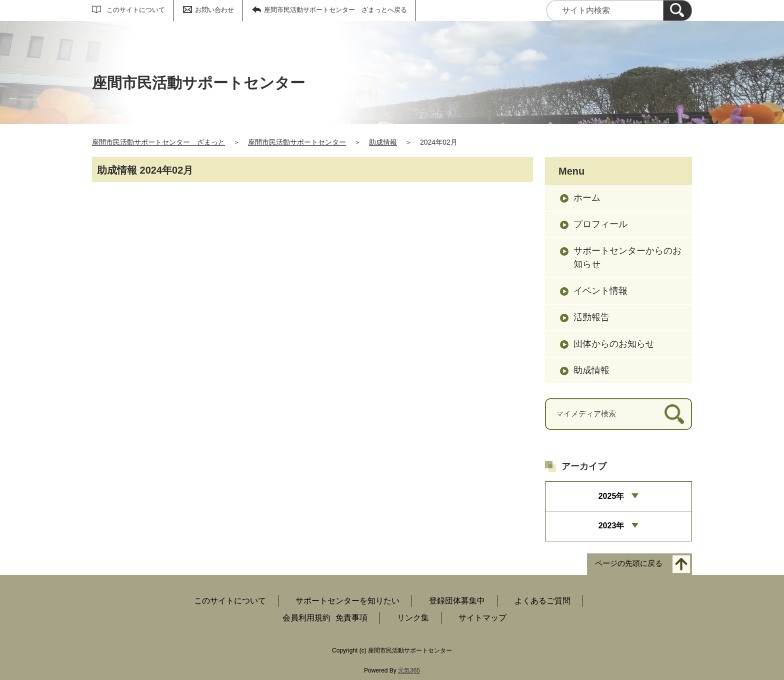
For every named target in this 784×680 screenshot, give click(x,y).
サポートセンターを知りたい (347, 601)
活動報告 (591, 317)
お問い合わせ (214, 10)
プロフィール (600, 224)
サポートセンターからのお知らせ (627, 257)
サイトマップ (482, 618)
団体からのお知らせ (614, 344)
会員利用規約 (306, 618)
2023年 (611, 526)
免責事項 (351, 618)
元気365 (409, 670)
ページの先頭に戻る (629, 563)
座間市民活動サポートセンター (297, 142)
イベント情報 (600, 291)
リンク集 (413, 618)
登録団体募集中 (457, 601)
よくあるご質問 (542, 601)
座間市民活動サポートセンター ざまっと (158, 142)
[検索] (677, 11)
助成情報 (383, 142)
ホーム (587, 198)
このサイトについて (136, 10)
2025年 (611, 496)
